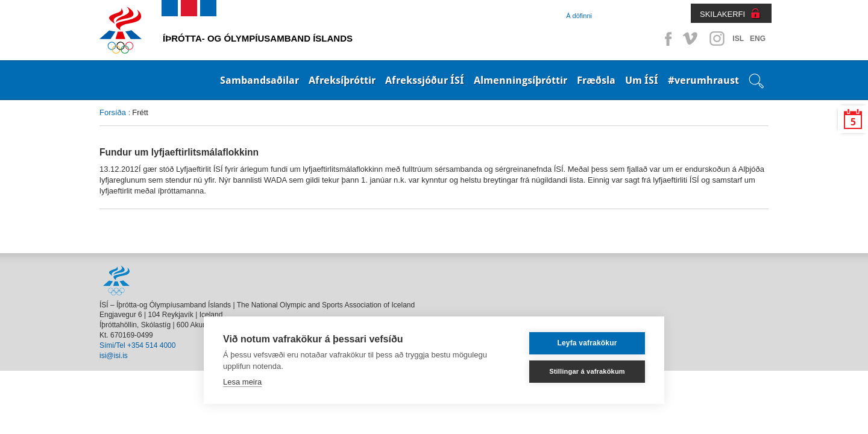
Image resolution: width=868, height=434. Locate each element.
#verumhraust (703, 80)
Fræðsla (596, 80)
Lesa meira (242, 382)
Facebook (666, 39)
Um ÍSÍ (642, 80)
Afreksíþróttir (342, 80)
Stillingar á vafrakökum (587, 371)
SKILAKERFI (722, 14)
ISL (738, 39)
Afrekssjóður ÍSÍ (425, 80)
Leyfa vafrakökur (587, 343)
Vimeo (691, 39)
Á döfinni (579, 16)
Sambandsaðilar (259, 80)
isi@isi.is (114, 356)
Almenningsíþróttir (520, 80)
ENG (758, 39)
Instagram (717, 39)
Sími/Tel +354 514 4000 (137, 345)
